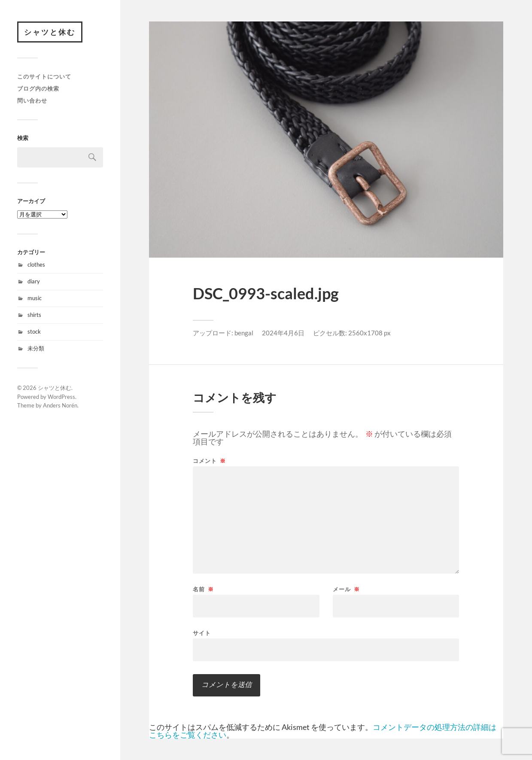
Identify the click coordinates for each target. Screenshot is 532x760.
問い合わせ (32, 100)
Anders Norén (60, 406)
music (35, 298)
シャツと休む (50, 32)
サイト (202, 633)
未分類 (36, 348)
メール (346, 589)
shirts (34, 315)
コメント (209, 461)
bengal (244, 333)
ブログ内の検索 (38, 88)
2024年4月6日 (283, 333)
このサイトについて (44, 77)
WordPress (61, 397)
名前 (203, 589)
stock (34, 331)
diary (34, 282)
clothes (36, 265)
